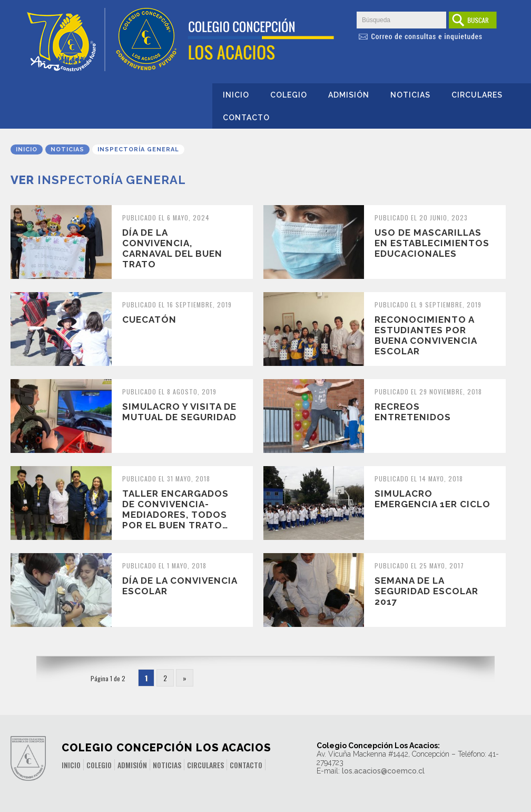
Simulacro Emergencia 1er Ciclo (432, 499)
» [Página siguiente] (185, 678)
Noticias (410, 95)
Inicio (236, 95)
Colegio (289, 95)
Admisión (349, 95)
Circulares (477, 95)
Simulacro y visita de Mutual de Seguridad (179, 412)
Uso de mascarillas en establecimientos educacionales (432, 243)
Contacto (246, 118)
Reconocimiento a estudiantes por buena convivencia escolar (426, 335)
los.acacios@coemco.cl (383, 771)
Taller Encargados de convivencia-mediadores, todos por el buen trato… (175, 509)
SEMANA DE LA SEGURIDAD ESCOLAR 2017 (426, 591)
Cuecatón (149, 320)
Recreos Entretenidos (413, 412)
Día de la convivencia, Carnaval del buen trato (172, 248)
